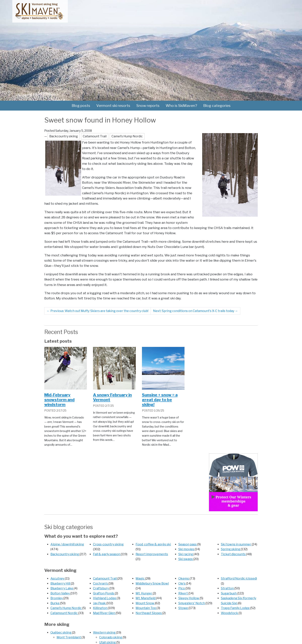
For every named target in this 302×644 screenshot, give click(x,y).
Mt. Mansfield (146, 598)
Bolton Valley (60, 593)
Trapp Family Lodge (236, 608)
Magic (140, 579)
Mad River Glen (104, 613)
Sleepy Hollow (189, 598)
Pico (182, 588)
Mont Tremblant (69, 637)
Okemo (184, 579)
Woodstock (230, 613)
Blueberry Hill (61, 584)
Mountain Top (146, 608)
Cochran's (101, 584)
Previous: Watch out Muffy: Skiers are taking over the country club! (98, 311)
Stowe (183, 608)
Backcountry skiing (65, 554)
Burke (55, 603)
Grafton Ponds (104, 593)
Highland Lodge (105, 598)
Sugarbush (229, 593)
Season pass (188, 544)
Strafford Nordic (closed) (239, 579)
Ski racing (186, 554)
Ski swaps (186, 559)
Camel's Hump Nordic (66, 608)
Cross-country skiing (108, 544)
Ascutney (58, 579)
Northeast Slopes (149, 613)
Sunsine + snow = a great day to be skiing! (160, 400)
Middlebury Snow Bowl (152, 584)
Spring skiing (231, 549)
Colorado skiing (111, 637)
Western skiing (105, 633)
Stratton (228, 588)
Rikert (183, 593)
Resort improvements (152, 554)
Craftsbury (101, 588)
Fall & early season (107, 554)
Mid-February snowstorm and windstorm (59, 400)
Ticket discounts (234, 554)
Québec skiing (61, 633)
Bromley (57, 598)
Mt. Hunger (144, 593)
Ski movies (187, 549)
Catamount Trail (105, 579)
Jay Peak (100, 603)
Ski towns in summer (236, 544)
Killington (100, 608)
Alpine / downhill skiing (67, 544)
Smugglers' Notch (192, 603)
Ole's (182, 584)
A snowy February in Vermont (112, 397)
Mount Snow (145, 603)
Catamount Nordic (64, 613)
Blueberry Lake (62, 588)
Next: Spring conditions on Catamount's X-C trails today (195, 311)
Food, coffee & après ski (153, 544)
